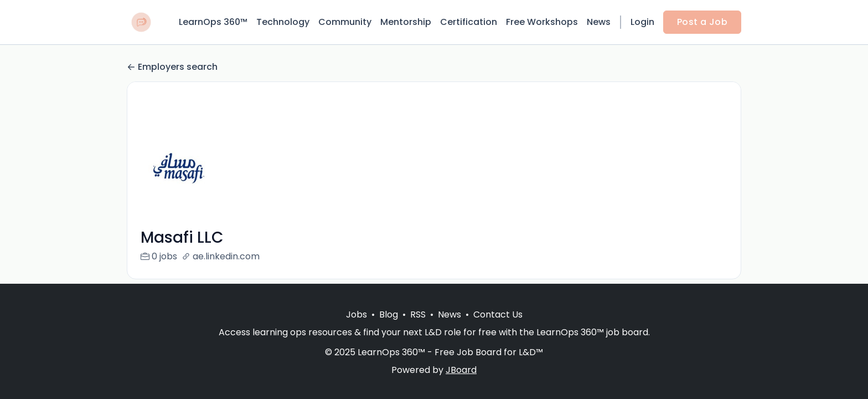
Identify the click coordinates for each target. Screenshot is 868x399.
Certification (469, 22)
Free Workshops (542, 22)
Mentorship (406, 22)
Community (345, 22)
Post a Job (702, 22)
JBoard (461, 370)
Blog (389, 314)
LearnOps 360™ (213, 22)
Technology (283, 22)
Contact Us (498, 314)
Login (642, 22)
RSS (418, 314)
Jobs (356, 314)
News (599, 22)
